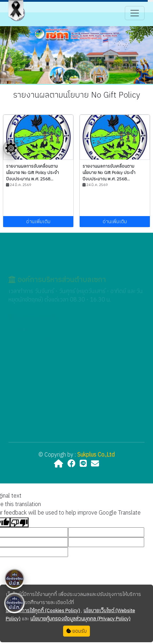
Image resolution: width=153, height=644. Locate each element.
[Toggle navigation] (135, 13)
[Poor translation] (19, 522)
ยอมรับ (76, 631)
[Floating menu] (11, 148)
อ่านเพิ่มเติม (38, 222)
